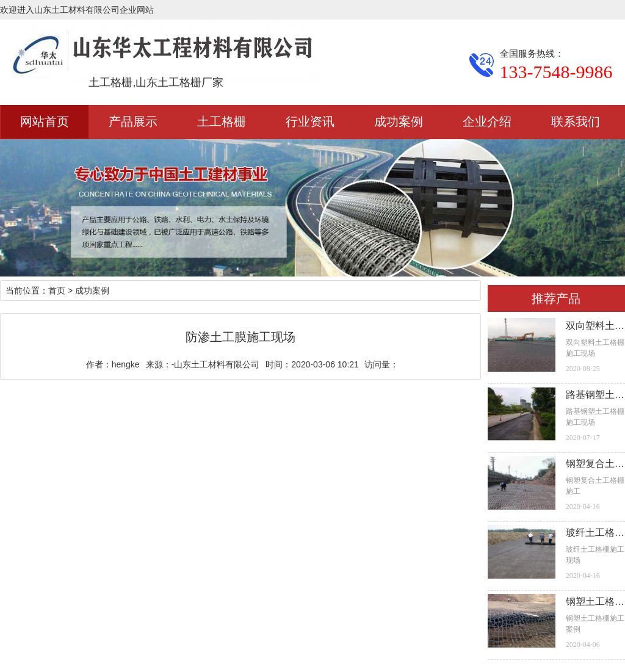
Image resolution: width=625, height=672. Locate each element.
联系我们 (576, 121)
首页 (57, 291)
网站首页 (45, 121)
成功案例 (399, 121)
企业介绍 (487, 121)
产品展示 (133, 121)
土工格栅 (222, 121)
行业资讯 (310, 121)
